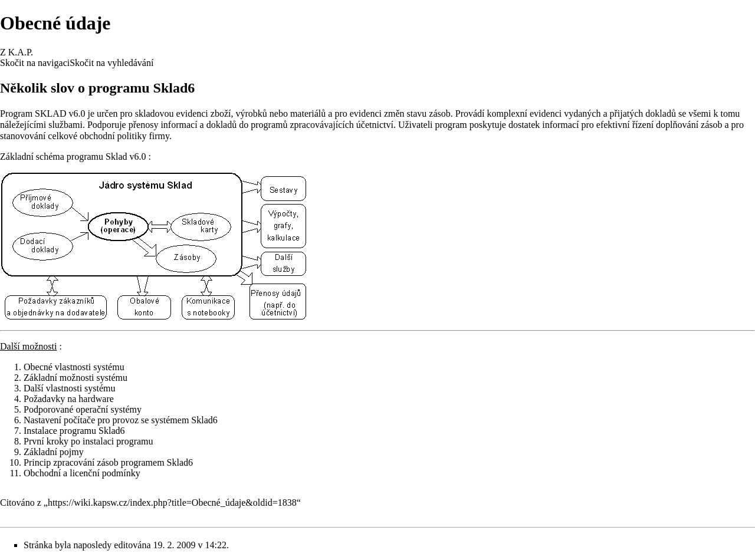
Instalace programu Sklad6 (74, 431)
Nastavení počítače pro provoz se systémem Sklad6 (121, 420)
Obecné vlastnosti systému (74, 367)
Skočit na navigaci (35, 63)
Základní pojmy (54, 452)
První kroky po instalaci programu (88, 441)
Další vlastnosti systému (70, 388)
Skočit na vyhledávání (111, 63)
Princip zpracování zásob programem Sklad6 (108, 462)
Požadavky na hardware (69, 399)
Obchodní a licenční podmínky (82, 473)
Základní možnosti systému (75, 378)
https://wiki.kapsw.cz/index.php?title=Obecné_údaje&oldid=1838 (172, 503)
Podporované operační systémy (83, 409)
